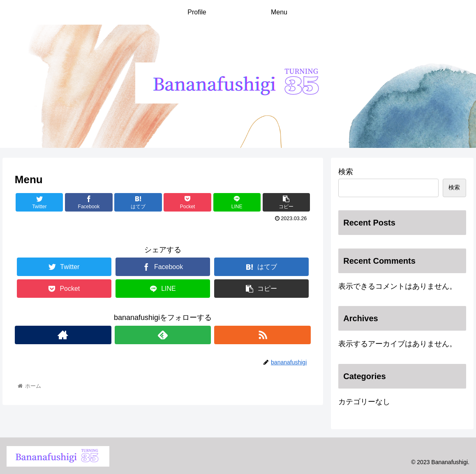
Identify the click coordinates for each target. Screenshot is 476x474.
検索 (346, 172)
